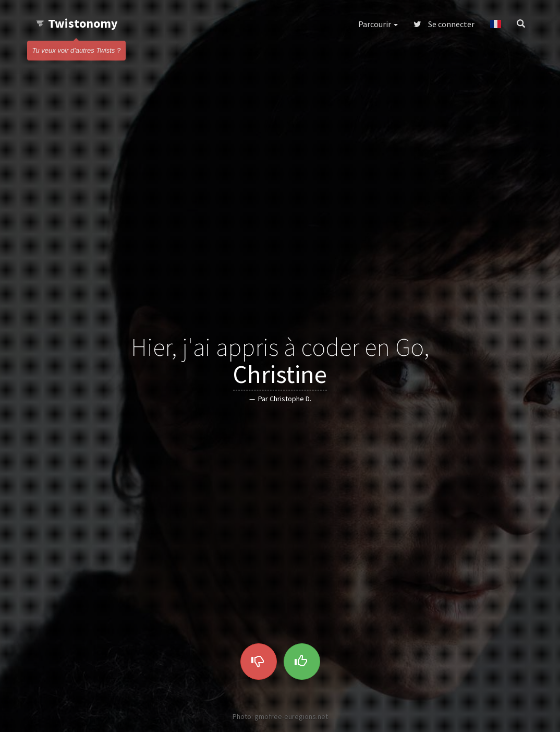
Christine (280, 375)
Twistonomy (76, 23)
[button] (496, 24)
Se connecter (444, 24)
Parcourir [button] (378, 24)
